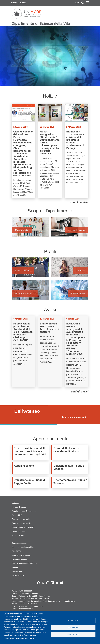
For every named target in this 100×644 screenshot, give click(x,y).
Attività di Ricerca (70, 228)
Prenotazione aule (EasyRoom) (25, 563)
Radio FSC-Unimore (62, 583)
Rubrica (15, 3)
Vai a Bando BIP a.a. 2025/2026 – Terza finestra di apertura (50, 351)
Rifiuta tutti (73, 627)
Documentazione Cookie (25, 639)
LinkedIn (52, 583)
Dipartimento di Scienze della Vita (41, 23)
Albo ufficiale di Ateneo (21, 555)
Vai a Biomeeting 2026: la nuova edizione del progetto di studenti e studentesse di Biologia (76, 151)
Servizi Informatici (19, 531)
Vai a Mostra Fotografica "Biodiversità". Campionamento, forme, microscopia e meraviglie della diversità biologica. (50, 151)
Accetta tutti (73, 634)
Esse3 (23, 3)
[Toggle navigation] (88, 3)
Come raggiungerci (20, 543)
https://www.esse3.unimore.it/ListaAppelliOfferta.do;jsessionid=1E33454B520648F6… (31, 468)
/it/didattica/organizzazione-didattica (70, 452)
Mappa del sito (18, 535)
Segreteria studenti (20, 559)
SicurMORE (17, 551)
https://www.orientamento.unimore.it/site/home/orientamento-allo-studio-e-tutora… (70, 482)
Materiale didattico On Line (23, 547)
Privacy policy (9, 639)
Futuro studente (30, 268)
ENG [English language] (78, 3)
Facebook (38, 583)
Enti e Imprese (70, 291)
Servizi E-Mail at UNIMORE (23, 527)
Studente (70, 268)
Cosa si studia (30, 228)
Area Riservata (18, 576)
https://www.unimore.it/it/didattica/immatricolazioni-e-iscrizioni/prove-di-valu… (31, 452)
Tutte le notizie (79, 202)
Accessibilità (17, 515)
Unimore (15, 503)
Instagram (48, 583)
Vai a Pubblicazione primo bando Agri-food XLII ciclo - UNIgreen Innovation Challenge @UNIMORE (24, 351)
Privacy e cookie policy (21, 519)
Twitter (43, 583)
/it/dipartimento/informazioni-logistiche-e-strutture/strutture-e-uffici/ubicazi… (70, 468)
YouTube (57, 583)
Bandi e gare (17, 571)
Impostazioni (73, 620)
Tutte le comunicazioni (74, 417)
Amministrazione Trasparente (24, 511)
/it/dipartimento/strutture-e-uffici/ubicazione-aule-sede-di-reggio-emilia (31, 482)
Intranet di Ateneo (19, 507)
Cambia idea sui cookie (21, 523)
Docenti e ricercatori (30, 291)
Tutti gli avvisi (80, 392)
